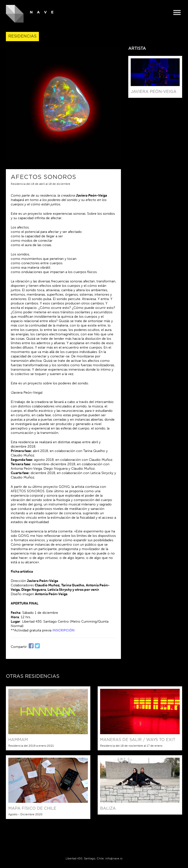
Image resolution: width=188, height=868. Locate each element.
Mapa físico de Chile (32, 808)
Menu (177, 13)
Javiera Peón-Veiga (154, 92)
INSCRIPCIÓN (64, 630)
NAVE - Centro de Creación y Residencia (30, 14)
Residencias (22, 36)
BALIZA (108, 808)
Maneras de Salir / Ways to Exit (138, 740)
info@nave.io (114, 858)
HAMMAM (18, 740)
